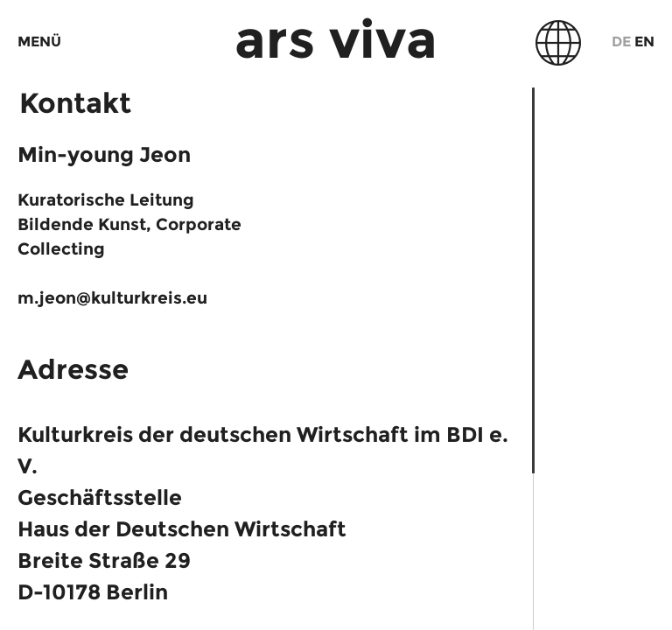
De (621, 42)
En (644, 42)
